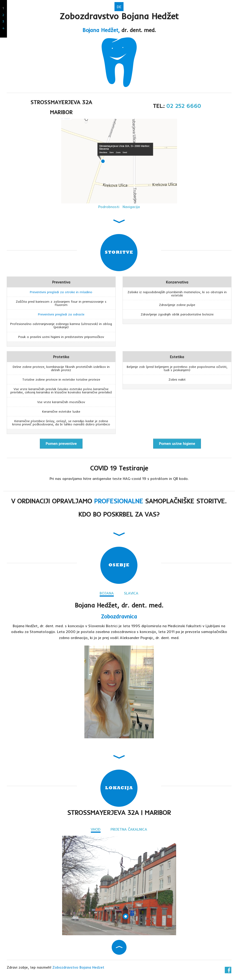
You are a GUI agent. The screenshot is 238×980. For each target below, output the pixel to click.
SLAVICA (131, 593)
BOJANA (107, 593)
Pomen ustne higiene (177, 443)
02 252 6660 (184, 106)
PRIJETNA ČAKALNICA (129, 829)
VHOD (96, 829)
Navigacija (131, 207)
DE (119, 7)
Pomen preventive (61, 443)
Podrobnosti (109, 207)
